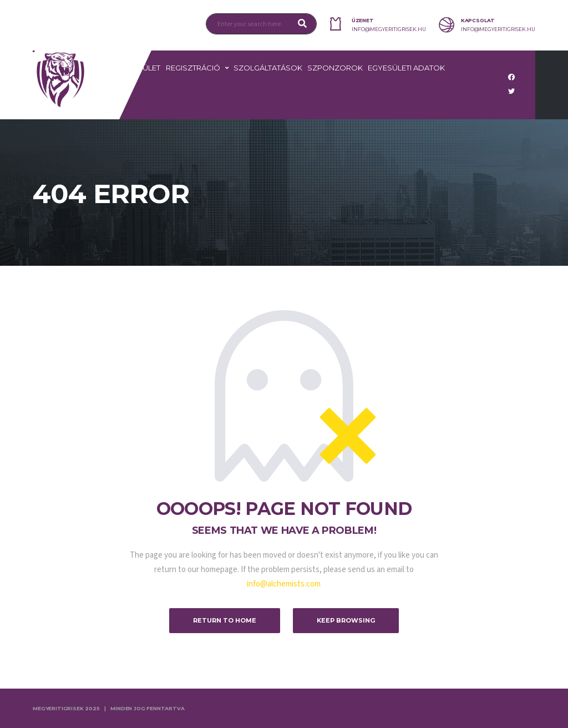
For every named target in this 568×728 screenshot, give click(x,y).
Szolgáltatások (268, 68)
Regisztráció (193, 68)
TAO (119, 102)
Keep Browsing (346, 620)
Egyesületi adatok (406, 68)
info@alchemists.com (284, 584)
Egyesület (139, 68)
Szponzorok (335, 68)
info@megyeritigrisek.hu (389, 29)
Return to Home (225, 620)
